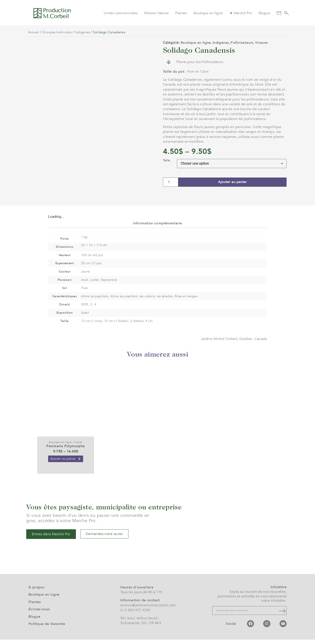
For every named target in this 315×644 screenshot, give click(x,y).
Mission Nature (156, 13)
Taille (166, 160)
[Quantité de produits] (171, 182)
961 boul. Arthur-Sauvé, (139, 623)
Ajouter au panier (232, 182)
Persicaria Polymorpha (66, 450)
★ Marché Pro (241, 13)
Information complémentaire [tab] (157, 228)
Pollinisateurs (242, 43)
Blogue (264, 13)
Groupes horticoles (57, 32)
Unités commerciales (121, 13)
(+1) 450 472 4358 (135, 614)
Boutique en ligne (208, 13)
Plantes (181, 13)
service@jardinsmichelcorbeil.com (148, 610)
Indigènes (82, 32)
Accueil (34, 32)
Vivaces (262, 43)
